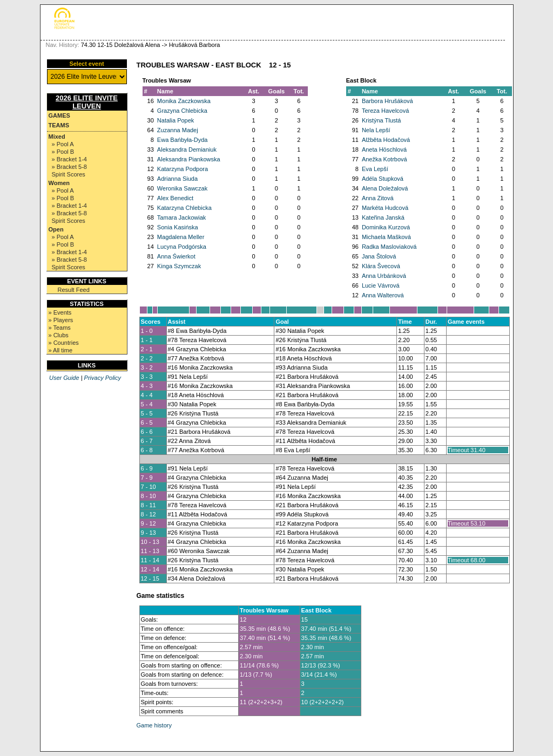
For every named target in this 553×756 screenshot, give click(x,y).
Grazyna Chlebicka (182, 111)
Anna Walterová (383, 295)
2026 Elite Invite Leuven (87, 102)
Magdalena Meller (181, 237)
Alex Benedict (175, 198)
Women (59, 183)
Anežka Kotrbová (385, 159)
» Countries (64, 343)
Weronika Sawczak (182, 188)
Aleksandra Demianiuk (187, 149)
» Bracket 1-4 (69, 159)
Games (59, 115)
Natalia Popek (176, 120)
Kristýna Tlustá (382, 120)
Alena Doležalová (385, 188)
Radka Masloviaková (389, 247)
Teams (59, 125)
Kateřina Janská (383, 217)
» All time (61, 350)
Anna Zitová (378, 198)
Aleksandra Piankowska (189, 159)
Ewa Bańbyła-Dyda (183, 140)
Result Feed (74, 290)
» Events (60, 312)
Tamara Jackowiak (181, 217)
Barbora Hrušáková (387, 101)
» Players (61, 320)
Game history (154, 725)
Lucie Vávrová (381, 285)
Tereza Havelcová (385, 111)
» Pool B (63, 152)
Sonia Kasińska (178, 227)
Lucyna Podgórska (182, 247)
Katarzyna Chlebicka (184, 208)
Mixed (57, 137)
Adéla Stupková (383, 179)
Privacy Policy (103, 378)
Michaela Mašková (386, 237)
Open (56, 229)
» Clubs (59, 335)
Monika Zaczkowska (184, 101)
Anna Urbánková (384, 276)
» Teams (60, 328)
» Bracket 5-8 (69, 167)
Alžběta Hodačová (386, 140)
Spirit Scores (69, 174)
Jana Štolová (379, 256)
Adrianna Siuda (177, 179)
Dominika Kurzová (386, 227)
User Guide (64, 378)
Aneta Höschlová (384, 149)
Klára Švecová (381, 266)
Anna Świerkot (176, 256)
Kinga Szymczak (179, 266)
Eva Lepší (375, 169)
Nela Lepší (376, 130)
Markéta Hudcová (385, 208)
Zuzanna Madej (178, 130)
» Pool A (63, 144)
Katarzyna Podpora (183, 169)
